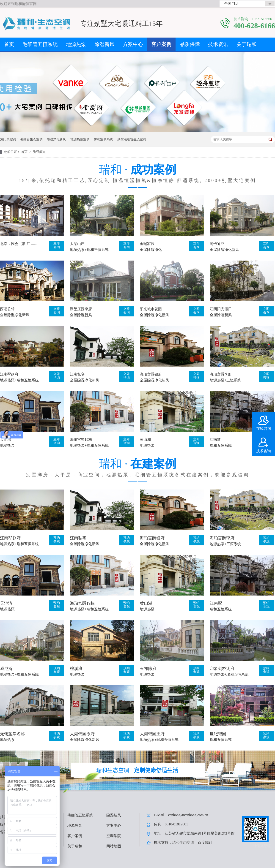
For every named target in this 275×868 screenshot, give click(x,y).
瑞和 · (137, 173)
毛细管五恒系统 (40, 44)
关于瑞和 (247, 44)
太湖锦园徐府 (82, 734)
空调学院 (114, 836)
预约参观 (57, 540)
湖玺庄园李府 (81, 309)
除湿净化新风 (56, 139)
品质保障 (190, 44)
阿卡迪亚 (217, 244)
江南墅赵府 (9, 374)
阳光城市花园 (151, 309)
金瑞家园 (147, 244)
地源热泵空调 (80, 139)
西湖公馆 (7, 309)
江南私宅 (77, 374)
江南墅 (215, 439)
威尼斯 (6, 669)
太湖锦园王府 (152, 734)
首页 (9, 44)
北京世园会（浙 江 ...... (18, 244)
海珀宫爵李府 (221, 374)
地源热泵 (76, 44)
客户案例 (161, 44)
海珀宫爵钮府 (151, 374)
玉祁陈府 (148, 669)
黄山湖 (145, 439)
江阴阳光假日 (221, 309)
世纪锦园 (218, 734)
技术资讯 (218, 44)
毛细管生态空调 (31, 139)
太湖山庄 (77, 244)
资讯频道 (39, 152)
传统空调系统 (103, 139)
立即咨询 (57, 245)
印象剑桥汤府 (222, 669)
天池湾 (5, 439)
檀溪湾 (76, 669)
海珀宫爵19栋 (81, 439)
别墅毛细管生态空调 (132, 139)
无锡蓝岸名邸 (12, 734)
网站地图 (114, 846)
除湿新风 (104, 44)
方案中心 (133, 44)
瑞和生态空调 (183, 842)
